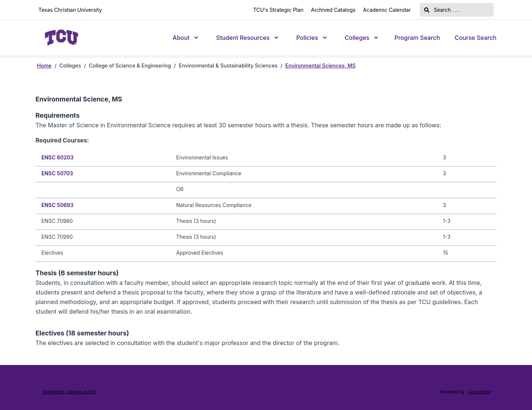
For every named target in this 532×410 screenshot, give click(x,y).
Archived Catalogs (333, 10)
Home (44, 66)
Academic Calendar (387, 10)
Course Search (476, 38)
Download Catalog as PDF (70, 392)
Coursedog (479, 392)
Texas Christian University (70, 10)
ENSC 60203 (57, 157)
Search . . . (442, 10)
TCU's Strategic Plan (278, 10)
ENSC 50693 (57, 205)
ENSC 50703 (57, 173)
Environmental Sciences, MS (320, 66)
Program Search (417, 38)
